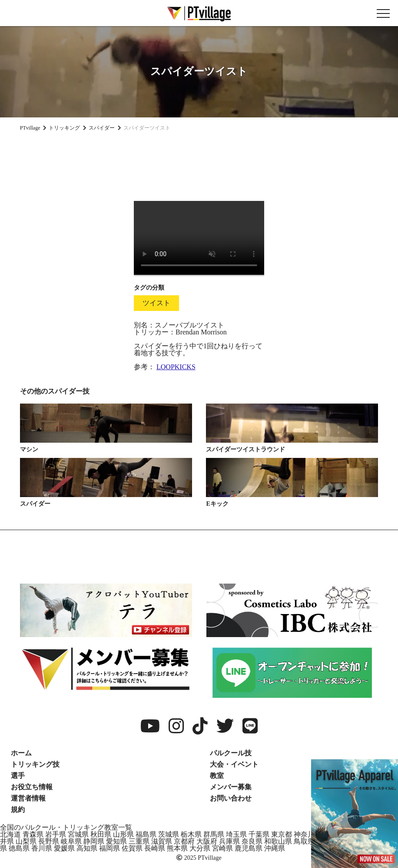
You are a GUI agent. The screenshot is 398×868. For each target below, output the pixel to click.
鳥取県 (304, 841)
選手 (18, 776)
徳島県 (19, 848)
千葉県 (259, 834)
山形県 (123, 834)
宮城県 (78, 834)
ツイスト (156, 303)
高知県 (87, 848)
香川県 (42, 848)
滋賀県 (162, 841)
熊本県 (177, 848)
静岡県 (94, 841)
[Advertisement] (199, 163)
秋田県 (101, 834)
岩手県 (56, 834)
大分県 (200, 848)
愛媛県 (64, 848)
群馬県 (214, 834)
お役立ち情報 (32, 787)
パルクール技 (231, 753)
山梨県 (26, 841)
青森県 (33, 834)
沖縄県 (275, 848)
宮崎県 (222, 848)
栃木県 (191, 834)
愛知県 (116, 841)
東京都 (282, 834)
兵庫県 (229, 841)
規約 (18, 810)
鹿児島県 (249, 848)
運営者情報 (28, 798)
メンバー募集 (231, 787)
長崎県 (155, 848)
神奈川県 (308, 834)
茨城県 (169, 834)
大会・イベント (234, 764)
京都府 (184, 841)
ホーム (21, 753)
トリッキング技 (35, 764)
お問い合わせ (231, 798)
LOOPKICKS (176, 367)
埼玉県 (236, 834)
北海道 (10, 834)
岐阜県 (71, 841)
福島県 (146, 834)
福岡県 (109, 848)
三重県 (139, 841)
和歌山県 (278, 841)
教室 (217, 776)
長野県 (49, 841)
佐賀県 (132, 848)
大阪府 (207, 841)
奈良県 (252, 841)
